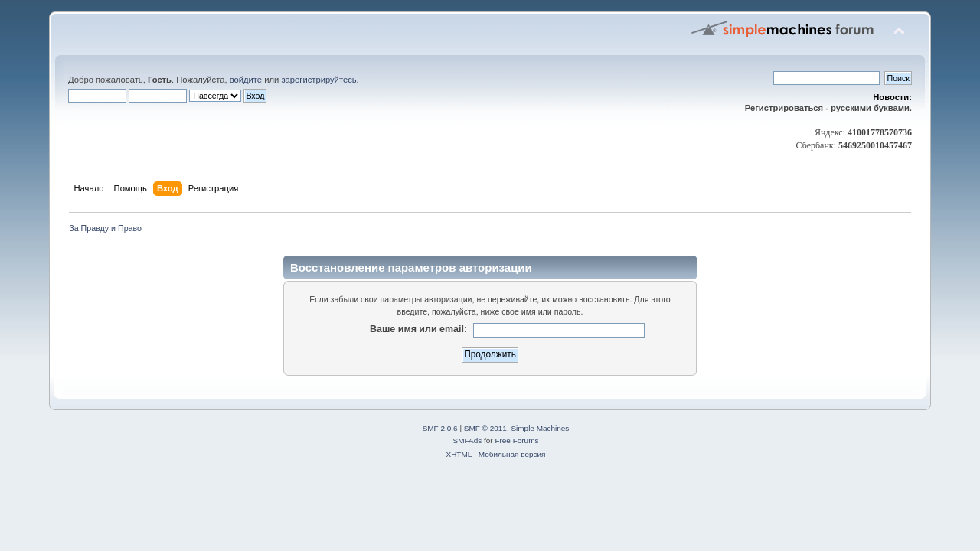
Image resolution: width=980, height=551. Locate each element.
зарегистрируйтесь (318, 80)
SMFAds (468, 440)
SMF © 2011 (485, 428)
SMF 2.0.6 (440, 428)
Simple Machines (540, 428)
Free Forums (516, 440)
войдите (246, 80)
